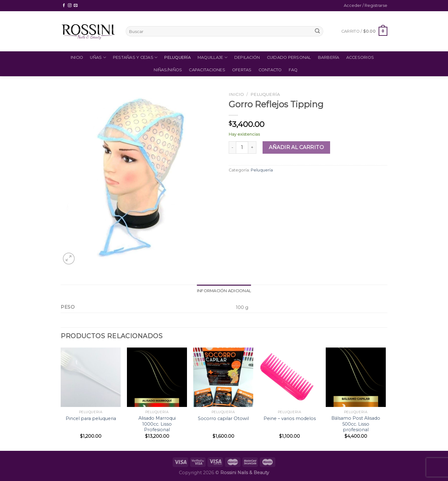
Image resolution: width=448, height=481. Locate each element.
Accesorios (360, 57)
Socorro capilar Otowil (223, 418)
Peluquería (177, 57)
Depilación (247, 57)
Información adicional (224, 291)
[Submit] (317, 31)
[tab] (224, 291)
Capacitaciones (207, 70)
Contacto (270, 70)
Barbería (329, 57)
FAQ (293, 70)
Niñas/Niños (168, 70)
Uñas (98, 57)
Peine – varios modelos (290, 418)
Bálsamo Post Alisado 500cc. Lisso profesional (356, 424)
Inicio (77, 57)
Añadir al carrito (296, 147)
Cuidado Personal (289, 57)
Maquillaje (212, 57)
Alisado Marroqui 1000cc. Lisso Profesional (157, 424)
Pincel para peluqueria (91, 418)
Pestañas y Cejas (135, 57)
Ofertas (242, 70)
